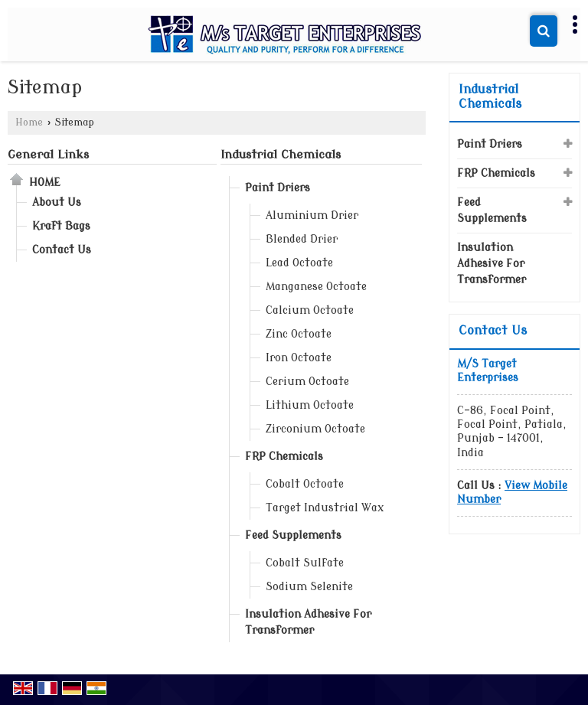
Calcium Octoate (310, 310)
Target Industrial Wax (325, 508)
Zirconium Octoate (315, 429)
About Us (57, 202)
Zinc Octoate (299, 334)
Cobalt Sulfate (305, 563)
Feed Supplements (293, 535)
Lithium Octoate (310, 405)
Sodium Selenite (309, 587)
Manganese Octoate (316, 287)
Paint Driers (278, 188)
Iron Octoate (299, 358)
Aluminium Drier (312, 215)
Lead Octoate (299, 263)
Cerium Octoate (307, 382)
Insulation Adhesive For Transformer (308, 622)
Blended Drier (302, 239)
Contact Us (62, 250)
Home (29, 122)
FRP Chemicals (284, 457)
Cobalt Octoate (305, 484)
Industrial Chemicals (281, 155)
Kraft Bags (61, 226)
